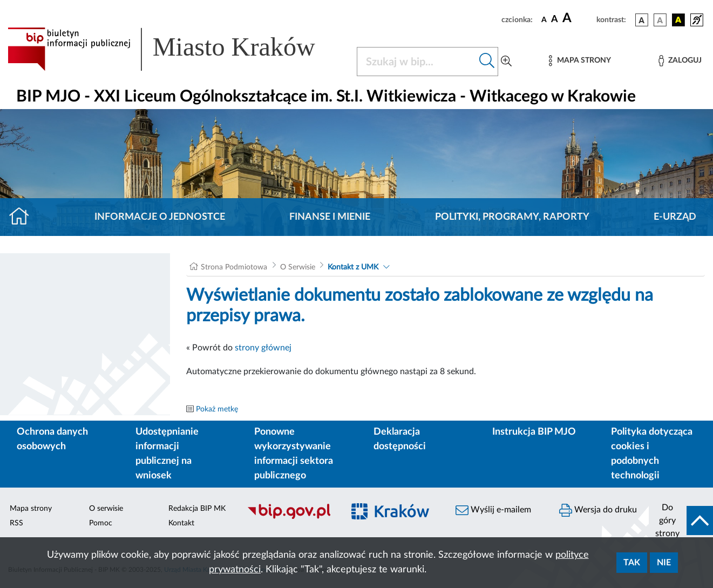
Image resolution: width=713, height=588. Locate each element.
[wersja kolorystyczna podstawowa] (642, 20)
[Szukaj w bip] (487, 62)
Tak (632, 563)
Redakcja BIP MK (197, 509)
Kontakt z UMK (353, 267)
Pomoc (101, 523)
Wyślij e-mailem (493, 510)
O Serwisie (298, 267)
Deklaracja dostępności (400, 439)
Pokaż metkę (217, 409)
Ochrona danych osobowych (52, 439)
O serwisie (106, 509)
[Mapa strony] (580, 61)
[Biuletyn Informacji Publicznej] (290, 517)
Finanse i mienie (330, 217)
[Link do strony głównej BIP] (176, 49)
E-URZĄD (675, 217)
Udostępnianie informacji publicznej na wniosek (167, 454)
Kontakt (181, 523)
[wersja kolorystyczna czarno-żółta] (678, 20)
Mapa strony (31, 509)
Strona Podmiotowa (234, 267)
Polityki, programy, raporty (512, 217)
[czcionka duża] (578, 18)
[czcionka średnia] (555, 20)
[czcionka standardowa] (544, 19)
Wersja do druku (598, 510)
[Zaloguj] (680, 61)
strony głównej (263, 348)
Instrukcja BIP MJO (534, 432)
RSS (16, 523)
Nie (664, 563)
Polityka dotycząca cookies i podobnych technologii (652, 454)
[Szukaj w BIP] (417, 62)
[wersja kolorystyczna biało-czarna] (660, 20)
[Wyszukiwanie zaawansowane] (506, 62)
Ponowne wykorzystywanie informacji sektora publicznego (294, 454)
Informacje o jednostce (160, 217)
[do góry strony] (681, 521)
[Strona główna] (23, 217)
